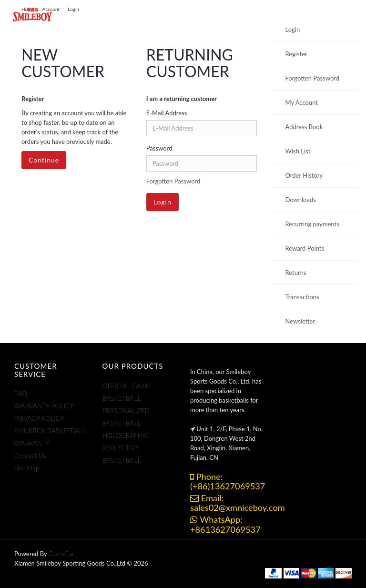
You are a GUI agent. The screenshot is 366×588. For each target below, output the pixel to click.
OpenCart (63, 553)
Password (159, 148)
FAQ (21, 393)
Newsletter (300, 321)
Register (296, 54)
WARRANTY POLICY (44, 406)
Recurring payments (312, 224)
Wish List (298, 151)
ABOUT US (201, 14)
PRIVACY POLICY (39, 418)
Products (109, 14)
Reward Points (305, 248)
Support (156, 14)
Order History (304, 175)
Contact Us (30, 455)
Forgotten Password (173, 181)
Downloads (301, 200)
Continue (44, 160)
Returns (296, 273)
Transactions (302, 297)
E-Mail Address (167, 113)
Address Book (304, 127)
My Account (302, 102)
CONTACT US (253, 14)
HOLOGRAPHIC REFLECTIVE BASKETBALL (126, 448)
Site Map (27, 468)
